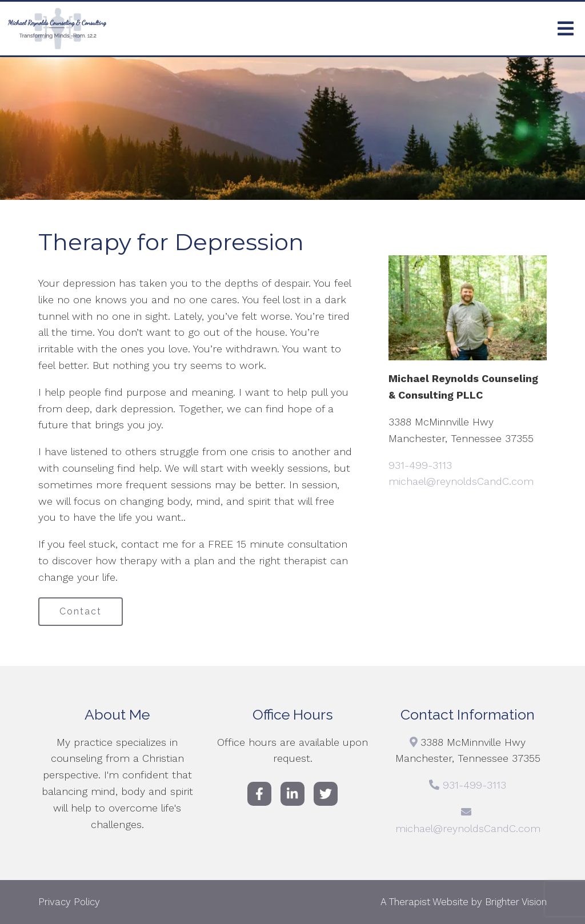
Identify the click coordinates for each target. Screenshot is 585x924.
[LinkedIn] (292, 794)
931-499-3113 (420, 465)
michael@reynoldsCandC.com (461, 481)
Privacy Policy (69, 902)
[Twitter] (326, 794)
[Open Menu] (566, 29)
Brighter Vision (516, 902)
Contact (81, 611)
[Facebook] (259, 794)
